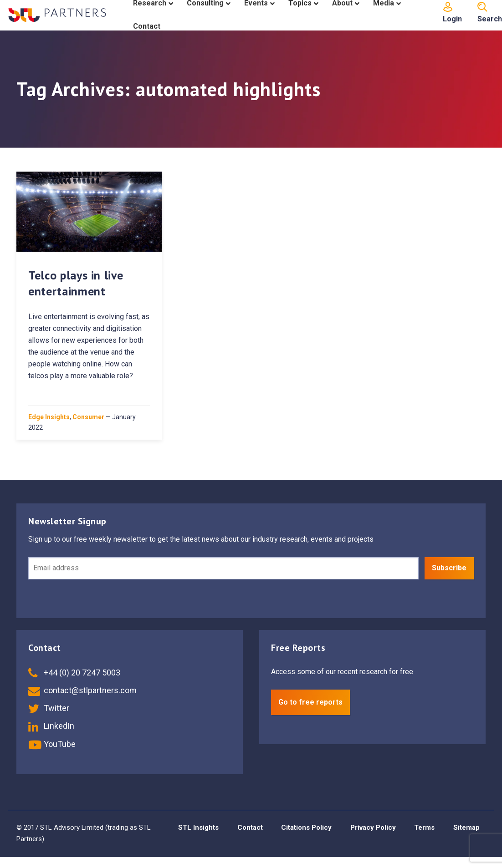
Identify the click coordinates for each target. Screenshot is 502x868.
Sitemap (466, 827)
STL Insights (198, 827)
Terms (424, 827)
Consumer (88, 417)
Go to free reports (310, 702)
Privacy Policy (373, 827)
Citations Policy (306, 827)
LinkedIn (51, 726)
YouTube (52, 744)
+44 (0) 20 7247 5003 (74, 673)
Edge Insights (49, 417)
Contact (250, 827)
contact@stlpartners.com (82, 690)
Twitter (49, 708)
